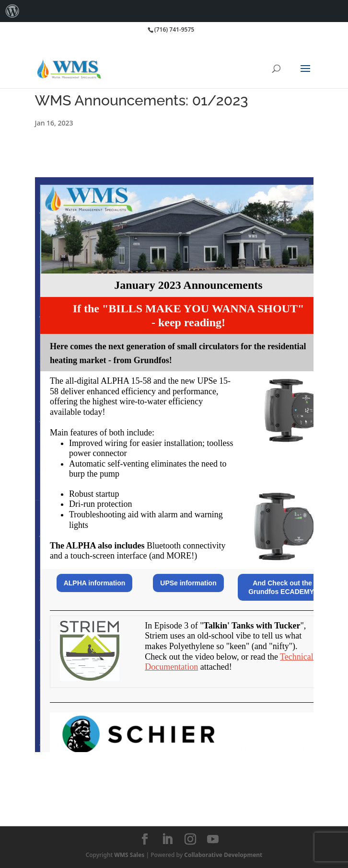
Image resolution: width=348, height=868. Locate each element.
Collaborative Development (223, 855)
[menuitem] (12, 11)
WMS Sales (129, 855)
